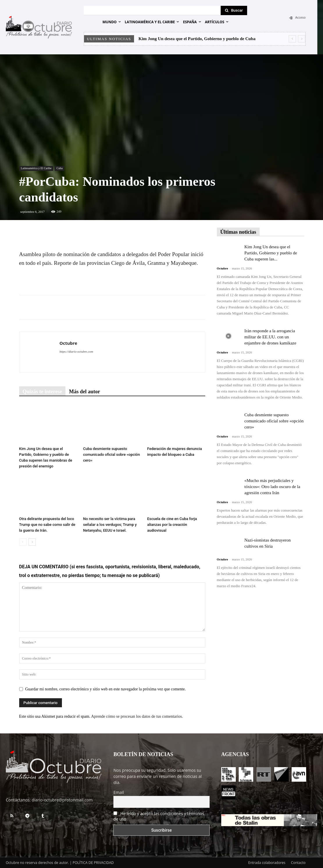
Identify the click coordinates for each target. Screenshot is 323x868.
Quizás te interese (42, 392)
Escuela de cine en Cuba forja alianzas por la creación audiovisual (172, 525)
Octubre (68, 343)
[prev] (292, 39)
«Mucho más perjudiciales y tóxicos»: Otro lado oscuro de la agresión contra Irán (272, 487)
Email (119, 792)
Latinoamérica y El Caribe (36, 168)
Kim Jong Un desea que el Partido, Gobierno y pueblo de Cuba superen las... (271, 253)
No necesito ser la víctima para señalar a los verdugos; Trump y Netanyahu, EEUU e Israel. (110, 525)
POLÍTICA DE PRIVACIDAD (93, 863)
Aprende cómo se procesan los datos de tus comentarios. (137, 716)
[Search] (234, 10)
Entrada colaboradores (267, 863)
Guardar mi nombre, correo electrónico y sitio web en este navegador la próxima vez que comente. (106, 689)
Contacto (298, 863)
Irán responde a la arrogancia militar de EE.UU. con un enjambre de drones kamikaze (271, 337)
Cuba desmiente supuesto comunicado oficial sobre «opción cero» (111, 454)
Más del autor (84, 392)
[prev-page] (23, 542)
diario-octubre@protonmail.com (62, 800)
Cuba (59, 168)
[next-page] (32, 542)
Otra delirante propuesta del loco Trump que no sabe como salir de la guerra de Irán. (47, 525)
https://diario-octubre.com (76, 351)
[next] (302, 39)
